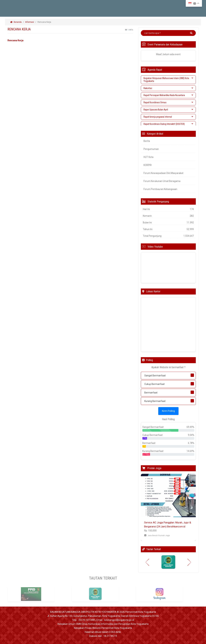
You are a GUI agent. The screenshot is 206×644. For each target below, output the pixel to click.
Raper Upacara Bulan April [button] (168, 110)
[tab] (168, 80)
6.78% (191, 443)
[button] (145, 507)
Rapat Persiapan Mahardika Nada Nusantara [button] (168, 95)
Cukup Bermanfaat (154, 384)
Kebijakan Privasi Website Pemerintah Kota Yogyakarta (103, 628)
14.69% (190, 451)
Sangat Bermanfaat (155, 376)
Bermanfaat (151, 393)
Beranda (16, 22)
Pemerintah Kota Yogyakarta (141, 612)
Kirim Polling (168, 411)
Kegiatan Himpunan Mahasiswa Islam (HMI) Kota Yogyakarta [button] (168, 80)
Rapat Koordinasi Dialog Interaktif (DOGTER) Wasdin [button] (168, 125)
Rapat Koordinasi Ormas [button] (168, 102)
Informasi (30, 22)
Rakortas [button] (168, 88)
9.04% (191, 435)
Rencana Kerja (45, 22)
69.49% (190, 427)
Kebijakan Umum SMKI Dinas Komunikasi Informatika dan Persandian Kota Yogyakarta (103, 624)
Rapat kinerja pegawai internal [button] (168, 117)
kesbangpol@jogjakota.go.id (119, 620)
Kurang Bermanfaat (155, 401)
